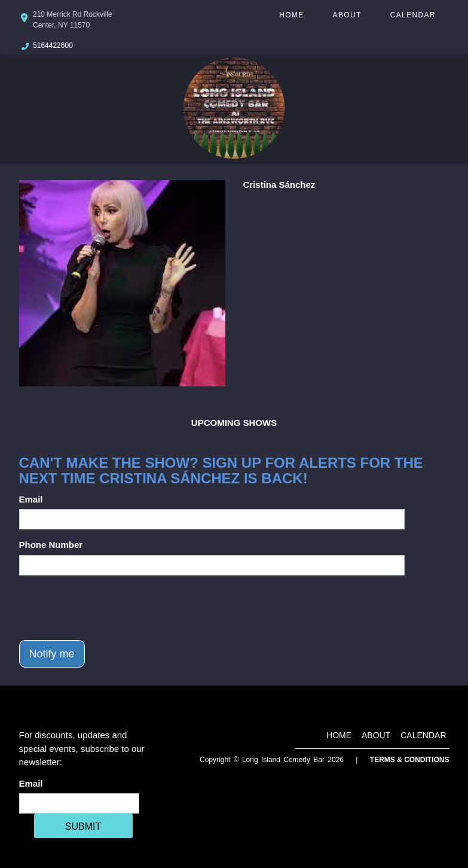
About (347, 15)
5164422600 (53, 45)
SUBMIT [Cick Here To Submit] (83, 826)
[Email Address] (79, 803)
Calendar (413, 15)
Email (31, 499)
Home (291, 15)
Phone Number (51, 545)
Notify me (52, 654)
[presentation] (110, 608)
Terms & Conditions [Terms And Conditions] (410, 760)
